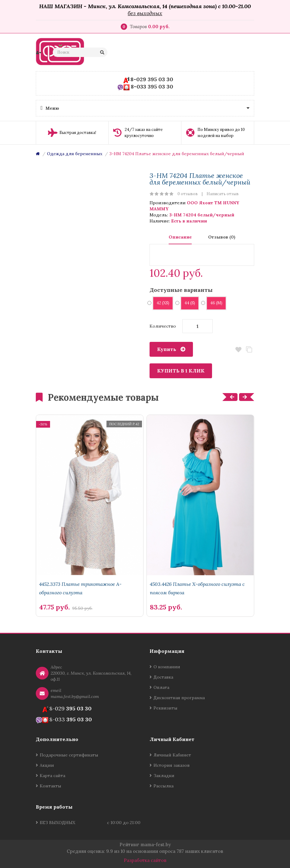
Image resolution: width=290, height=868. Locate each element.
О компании (167, 667)
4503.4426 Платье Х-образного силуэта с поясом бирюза (197, 588)
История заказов (172, 765)
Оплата (161, 687)
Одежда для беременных (75, 154)
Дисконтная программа (179, 698)
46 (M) (214, 303)
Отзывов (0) (222, 237)
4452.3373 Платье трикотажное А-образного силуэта (80, 588)
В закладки (238, 350)
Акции (47, 765)
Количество (163, 326)
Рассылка (164, 786)
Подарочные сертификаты (69, 755)
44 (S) (188, 303)
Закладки (164, 776)
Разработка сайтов (145, 860)
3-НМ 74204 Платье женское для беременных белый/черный (177, 154)
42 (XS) (161, 303)
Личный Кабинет (172, 755)
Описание (180, 237)
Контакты (51, 786)
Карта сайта (52, 776)
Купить (167, 349)
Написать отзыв (223, 194)
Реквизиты (165, 708)
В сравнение (249, 350)
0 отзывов (188, 194)
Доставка (163, 677)
